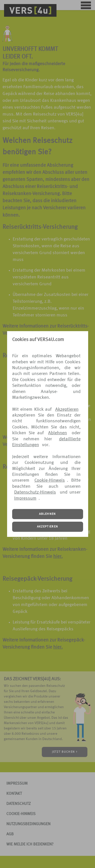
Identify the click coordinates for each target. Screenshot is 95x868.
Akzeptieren (67, 409)
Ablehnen (58, 433)
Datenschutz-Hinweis (35, 492)
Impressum (25, 498)
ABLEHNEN (48, 514)
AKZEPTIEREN (48, 527)
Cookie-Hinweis (50, 480)
